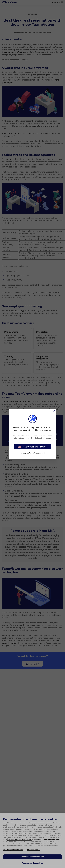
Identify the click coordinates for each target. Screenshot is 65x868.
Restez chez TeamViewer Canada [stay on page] (32, 453)
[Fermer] (54, 411)
